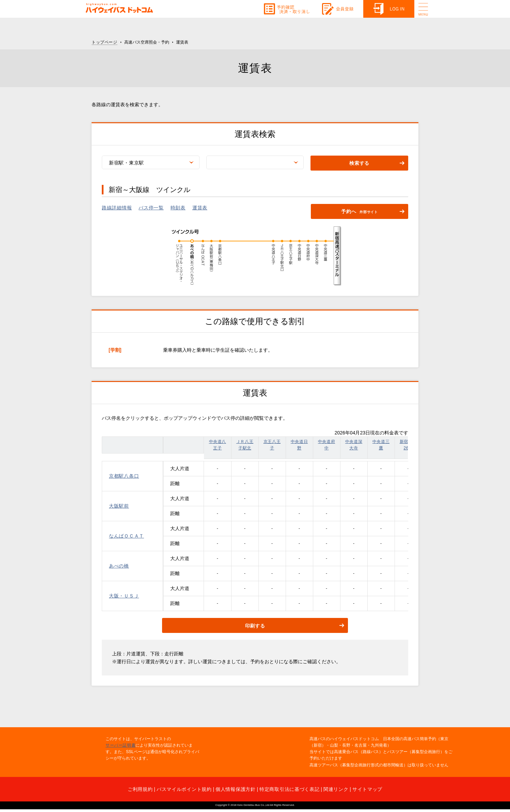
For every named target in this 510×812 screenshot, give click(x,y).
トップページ (105, 42)
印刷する (255, 626)
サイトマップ (367, 789)
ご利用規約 (140, 789)
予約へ (360, 212)
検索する (359, 163)
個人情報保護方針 (236, 789)
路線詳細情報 (117, 208)
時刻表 (178, 208)
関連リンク (336, 789)
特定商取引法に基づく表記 (289, 789)
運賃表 (200, 208)
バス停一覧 (151, 208)
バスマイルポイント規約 (184, 789)
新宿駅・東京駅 (126, 163)
